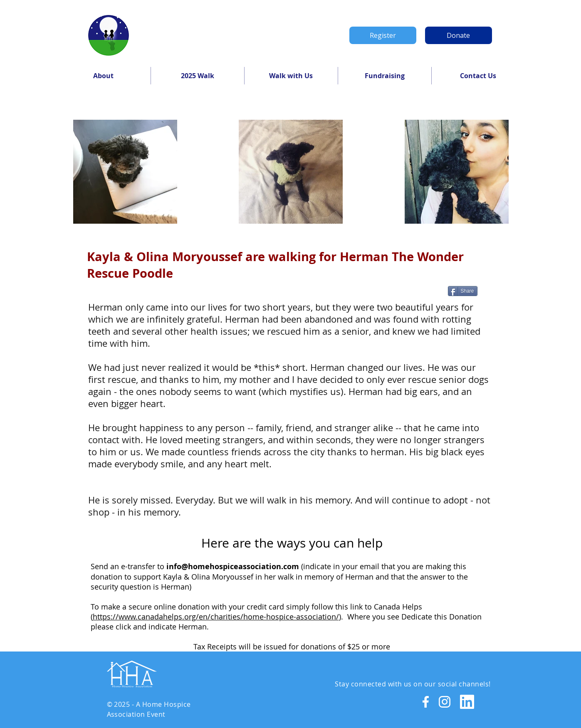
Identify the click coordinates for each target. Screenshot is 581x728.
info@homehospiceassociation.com (233, 566)
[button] (104, 76)
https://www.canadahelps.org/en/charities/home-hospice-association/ (216, 617)
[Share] (463, 291)
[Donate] (459, 35)
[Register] (383, 35)
